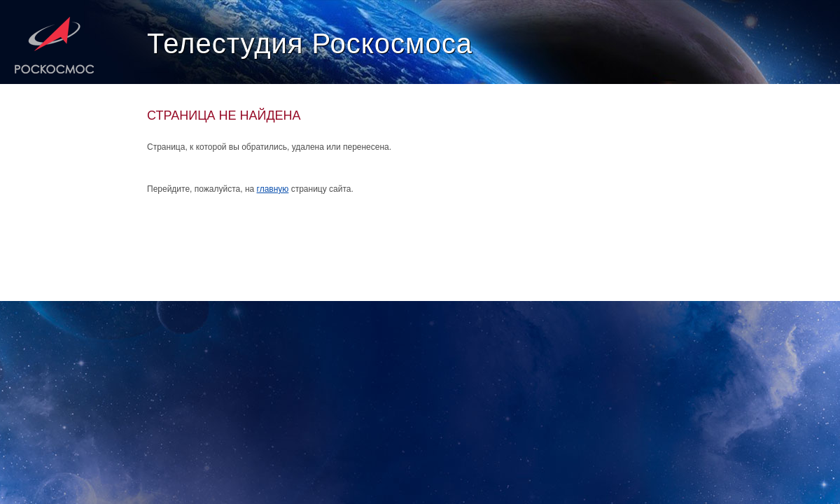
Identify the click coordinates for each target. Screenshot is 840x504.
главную (273, 189)
